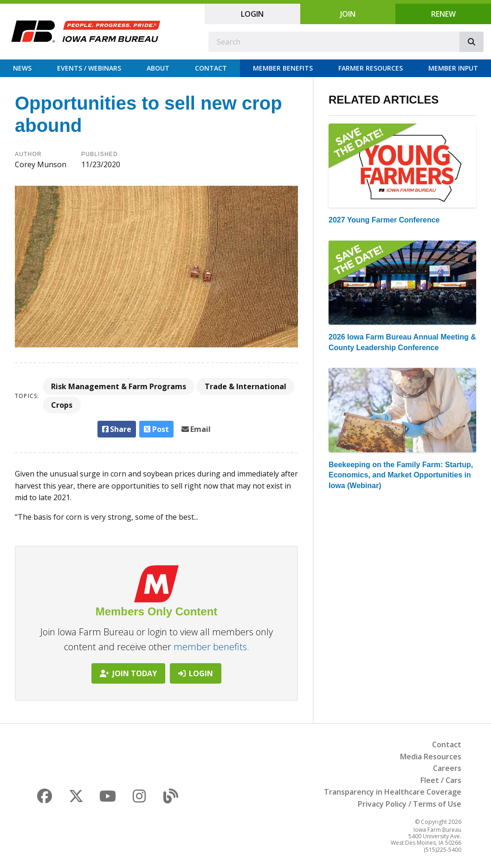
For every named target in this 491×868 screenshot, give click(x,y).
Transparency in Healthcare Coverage (393, 792)
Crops (62, 405)
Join (348, 14)
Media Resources (431, 757)
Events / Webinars (89, 68)
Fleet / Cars (441, 780)
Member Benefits (283, 68)
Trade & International (245, 386)
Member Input (453, 68)
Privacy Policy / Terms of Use (410, 804)
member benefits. (211, 647)
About (158, 68)
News (22, 68)
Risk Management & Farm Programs (119, 386)
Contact (211, 68)
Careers (447, 768)
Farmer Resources (371, 68)
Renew (443, 14)
